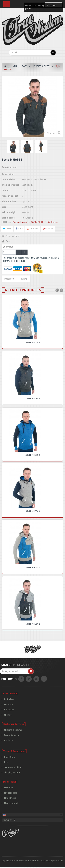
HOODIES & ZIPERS (41, 66)
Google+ (33, 229)
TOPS (25, 66)
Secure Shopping (12, 735)
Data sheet (9, 279)
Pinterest (48, 229)
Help (6, 762)
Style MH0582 (33, 567)
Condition (7, 167)
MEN (15, 66)
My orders (9, 788)
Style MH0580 (33, 342)
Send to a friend (13, 236)
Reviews (23, 279)
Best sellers (9, 699)
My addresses (10, 798)
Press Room (10, 757)
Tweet (7, 229)
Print (8, 241)
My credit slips (10, 793)
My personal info (12, 803)
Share (19, 229)
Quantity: (8, 247)
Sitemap (8, 715)
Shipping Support (12, 772)
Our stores (9, 704)
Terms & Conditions (13, 767)
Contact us (9, 710)
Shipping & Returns (13, 730)
